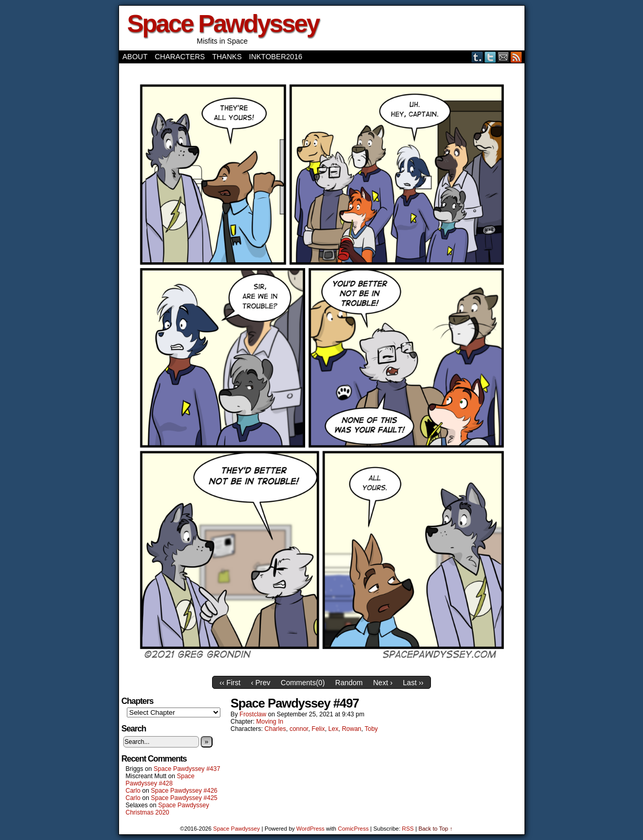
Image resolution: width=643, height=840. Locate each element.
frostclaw (253, 714)
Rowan (352, 729)
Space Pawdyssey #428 (160, 780)
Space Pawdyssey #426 (184, 791)
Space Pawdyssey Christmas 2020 (168, 809)
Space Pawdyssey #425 (184, 798)
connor (299, 729)
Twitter (490, 57)
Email (503, 57)
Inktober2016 (275, 57)
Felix (318, 729)
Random (349, 683)
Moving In (270, 722)
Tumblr (477, 57)
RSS (516, 57)
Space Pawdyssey (223, 24)
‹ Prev (261, 683)
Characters (180, 57)
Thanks (227, 57)
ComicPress (353, 829)
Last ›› (413, 683)
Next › (383, 683)
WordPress (310, 829)
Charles (275, 729)
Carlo (133, 791)
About (135, 57)
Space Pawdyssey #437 (187, 769)
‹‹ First (230, 683)
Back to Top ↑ (436, 829)
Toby (371, 729)
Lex (333, 729)
